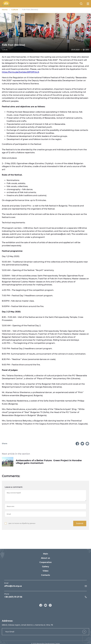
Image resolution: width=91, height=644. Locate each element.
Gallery (46, 567)
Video (45, 571)
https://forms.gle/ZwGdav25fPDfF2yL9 (20, 72)
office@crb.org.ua (13, 586)
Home (5, 10)
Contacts (46, 575)
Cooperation (46, 562)
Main (46, 554)
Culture (15, 10)
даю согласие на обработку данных (22, 523)
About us (45, 558)
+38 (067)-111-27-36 (13, 597)
